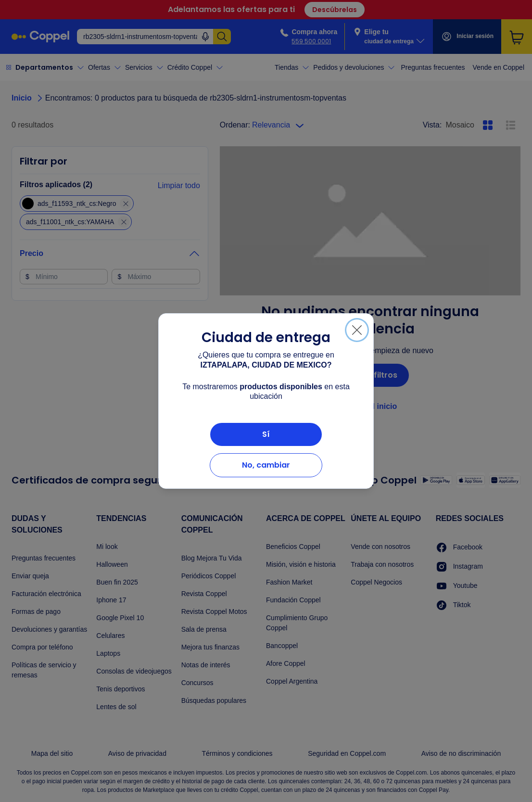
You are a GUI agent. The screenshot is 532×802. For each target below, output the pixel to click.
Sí (266, 434)
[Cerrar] (357, 330)
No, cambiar (266, 465)
